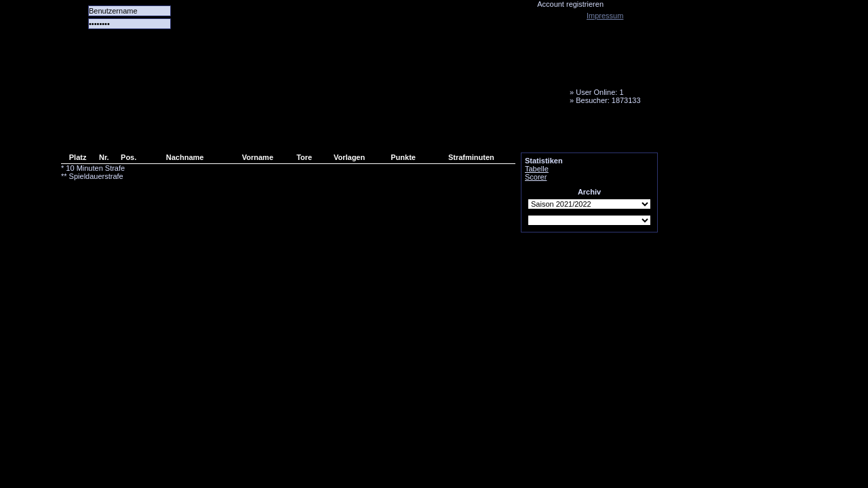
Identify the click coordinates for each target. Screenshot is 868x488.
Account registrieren (570, 4)
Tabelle (537, 169)
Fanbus (406, 132)
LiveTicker (300, 132)
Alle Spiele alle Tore (115, 132)
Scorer (536, 177)
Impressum (605, 16)
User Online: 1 (599, 92)
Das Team (195, 132)
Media (353, 132)
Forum (248, 132)
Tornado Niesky (359, 78)
